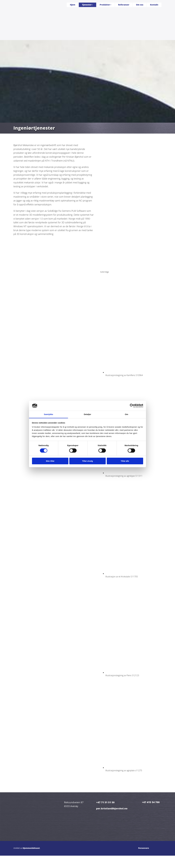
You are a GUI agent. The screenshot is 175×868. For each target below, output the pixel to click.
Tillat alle (125, 461)
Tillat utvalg (87, 461)
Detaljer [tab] (87, 414)
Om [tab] (126, 414)
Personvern (144, 848)
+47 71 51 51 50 (105, 802)
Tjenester (87, 5)
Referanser (124, 5)
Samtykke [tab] (49, 414)
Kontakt (154, 5)
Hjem (73, 5)
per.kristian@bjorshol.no (112, 808)
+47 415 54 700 (151, 802)
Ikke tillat (50, 461)
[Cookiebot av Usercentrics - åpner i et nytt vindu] (132, 406)
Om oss (140, 5)
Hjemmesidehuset (31, 848)
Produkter (105, 5)
